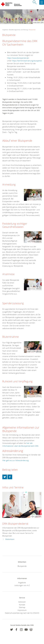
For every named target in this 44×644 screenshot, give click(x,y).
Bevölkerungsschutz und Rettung (18, 30)
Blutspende (32, 30)
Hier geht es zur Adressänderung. (16, 460)
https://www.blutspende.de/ (18, 58)
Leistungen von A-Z (22, 585)
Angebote (22, 583)
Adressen (22, 602)
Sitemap (22, 607)
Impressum (22, 610)
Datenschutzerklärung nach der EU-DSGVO (22, 613)
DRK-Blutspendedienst (15, 524)
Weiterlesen (10, 539)
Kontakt (22, 605)
